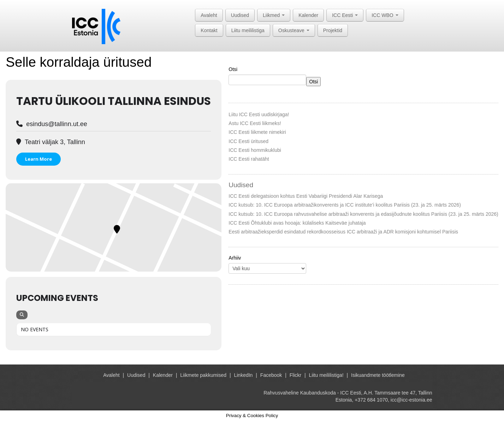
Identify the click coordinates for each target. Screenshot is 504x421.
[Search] (22, 315)
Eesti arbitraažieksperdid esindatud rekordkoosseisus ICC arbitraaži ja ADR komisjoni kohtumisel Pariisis (343, 232)
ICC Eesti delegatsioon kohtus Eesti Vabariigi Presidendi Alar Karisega (306, 196)
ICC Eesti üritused (248, 141)
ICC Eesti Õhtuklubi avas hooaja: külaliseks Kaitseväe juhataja (297, 223)
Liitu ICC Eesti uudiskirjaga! (259, 114)
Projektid (333, 30)
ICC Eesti (345, 15)
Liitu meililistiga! (326, 375)
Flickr (295, 375)
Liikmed (274, 15)
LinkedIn (243, 375)
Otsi (233, 69)
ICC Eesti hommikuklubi (255, 150)
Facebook (271, 375)
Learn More (38, 159)
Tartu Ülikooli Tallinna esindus (114, 101)
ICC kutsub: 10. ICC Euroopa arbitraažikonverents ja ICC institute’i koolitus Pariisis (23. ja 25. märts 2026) (345, 205)
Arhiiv (235, 258)
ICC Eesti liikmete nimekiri (257, 132)
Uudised (240, 15)
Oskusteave (294, 30)
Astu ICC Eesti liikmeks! (255, 123)
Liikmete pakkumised (203, 375)
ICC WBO (385, 15)
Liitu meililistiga (248, 30)
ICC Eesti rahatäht (249, 159)
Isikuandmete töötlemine (378, 375)
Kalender (308, 15)
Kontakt (209, 30)
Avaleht (209, 15)
